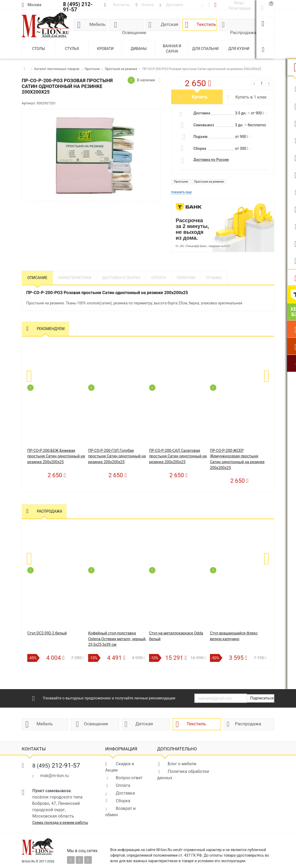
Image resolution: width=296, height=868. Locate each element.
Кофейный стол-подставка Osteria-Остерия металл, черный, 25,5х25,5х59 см (117, 639)
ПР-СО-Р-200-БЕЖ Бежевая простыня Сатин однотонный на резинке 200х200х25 (56, 456)
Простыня (181, 182)
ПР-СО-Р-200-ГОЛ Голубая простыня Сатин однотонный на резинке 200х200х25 (117, 456)
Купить (200, 97)
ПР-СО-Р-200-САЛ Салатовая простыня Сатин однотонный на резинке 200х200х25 (178, 456)
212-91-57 (56, 765)
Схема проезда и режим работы (60, 823)
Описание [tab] (37, 278)
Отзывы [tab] (214, 278)
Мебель (97, 24)
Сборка (123, 801)
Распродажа (243, 30)
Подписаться (262, 698)
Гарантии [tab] (186, 278)
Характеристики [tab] (75, 278)
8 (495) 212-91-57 (78, 7)
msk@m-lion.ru (54, 776)
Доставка (125, 793)
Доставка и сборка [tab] (121, 278)
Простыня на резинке (209, 182)
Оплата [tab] (158, 278)
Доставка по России (211, 160)
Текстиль (206, 24)
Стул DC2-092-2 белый (47, 633)
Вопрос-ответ (129, 778)
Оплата (123, 785)
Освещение (133, 30)
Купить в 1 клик (251, 97)
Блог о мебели (182, 764)
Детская (170, 24)
